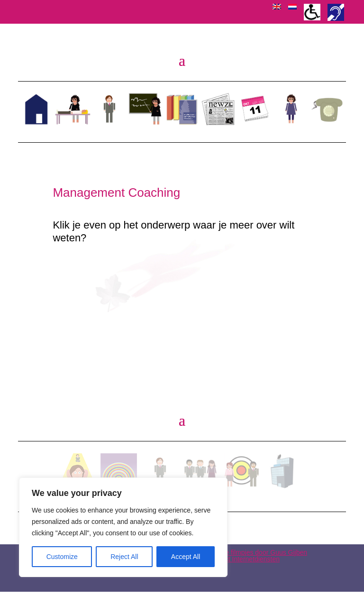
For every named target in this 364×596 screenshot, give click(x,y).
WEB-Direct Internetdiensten (238, 563)
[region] (123, 527)
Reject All (124, 557)
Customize (62, 557)
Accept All (186, 557)
